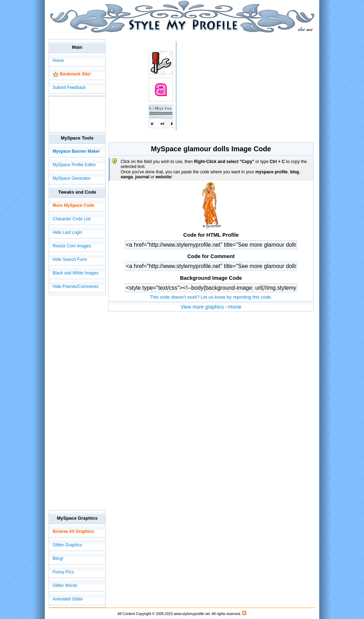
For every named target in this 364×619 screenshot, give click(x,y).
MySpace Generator (72, 178)
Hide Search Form (70, 259)
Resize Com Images (72, 246)
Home (235, 307)
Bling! (58, 558)
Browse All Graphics (73, 531)
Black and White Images (76, 273)
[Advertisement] (178, 35)
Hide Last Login (67, 232)
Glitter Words (65, 586)
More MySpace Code (73, 205)
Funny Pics (63, 572)
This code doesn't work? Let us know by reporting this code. (211, 297)
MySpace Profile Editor (74, 165)
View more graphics (202, 307)
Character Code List (71, 219)
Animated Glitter (68, 599)
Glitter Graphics (67, 545)
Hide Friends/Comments (76, 287)
